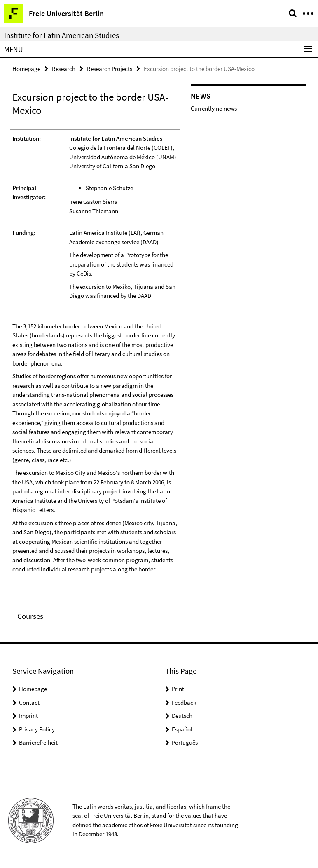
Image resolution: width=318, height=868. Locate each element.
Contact (29, 702)
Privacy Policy (37, 729)
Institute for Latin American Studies (62, 35)
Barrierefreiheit (38, 742)
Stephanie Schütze (109, 188)
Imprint (28, 716)
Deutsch (182, 716)
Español (182, 729)
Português (185, 742)
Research (64, 69)
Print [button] (178, 689)
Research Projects (110, 69)
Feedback (184, 702)
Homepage (26, 69)
